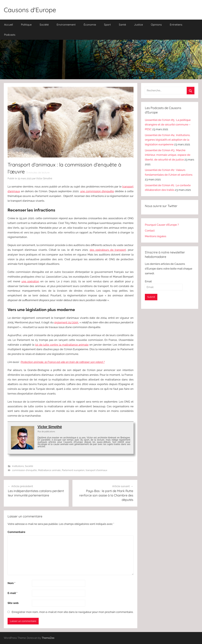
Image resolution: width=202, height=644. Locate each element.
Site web (13, 603)
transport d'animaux (97, 470)
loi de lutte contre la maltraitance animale (62, 345)
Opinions (156, 25)
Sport (107, 25)
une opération (30, 281)
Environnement (66, 25)
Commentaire (16, 532)
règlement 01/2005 (66, 322)
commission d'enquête (24, 470)
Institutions (18, 466)
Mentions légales (156, 236)
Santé (122, 25)
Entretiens (176, 25)
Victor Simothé (44, 178)
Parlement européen (73, 470)
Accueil (9, 25)
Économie (90, 25)
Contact (150, 231)
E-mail (12, 593)
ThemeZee (48, 638)
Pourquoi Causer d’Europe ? (162, 225)
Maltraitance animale (49, 470)
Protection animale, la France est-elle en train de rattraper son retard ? (63, 362)
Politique (26, 25)
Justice (138, 25)
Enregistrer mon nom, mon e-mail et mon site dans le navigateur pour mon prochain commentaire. (73, 612)
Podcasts (10, 35)
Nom (11, 583)
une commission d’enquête (97, 191)
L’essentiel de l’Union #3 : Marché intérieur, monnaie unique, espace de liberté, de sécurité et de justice (168, 155)
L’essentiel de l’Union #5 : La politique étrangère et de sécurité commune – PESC (168, 125)
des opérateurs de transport (108, 250)
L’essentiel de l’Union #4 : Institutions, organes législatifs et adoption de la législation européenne (168, 140)
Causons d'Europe (30, 10)
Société (44, 25)
